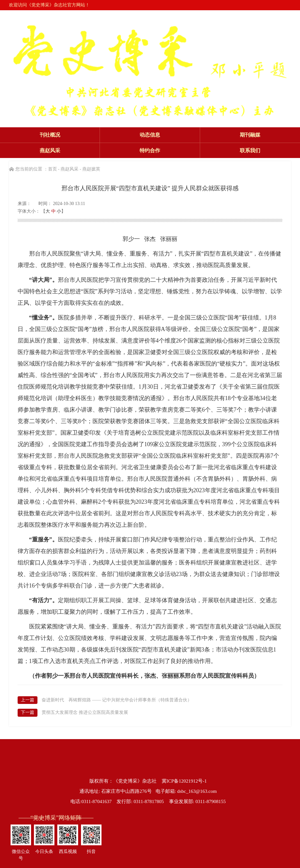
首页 (53, 169)
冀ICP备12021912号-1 (184, 781)
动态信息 (150, 135)
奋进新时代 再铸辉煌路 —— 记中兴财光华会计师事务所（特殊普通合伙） (117, 700)
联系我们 (250, 150)
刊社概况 (50, 135)
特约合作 (150, 150)
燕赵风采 (50, 150)
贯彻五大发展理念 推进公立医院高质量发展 (85, 712)
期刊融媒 (250, 135)
